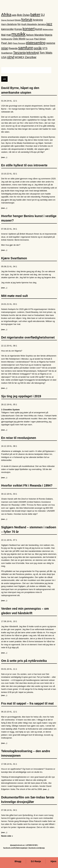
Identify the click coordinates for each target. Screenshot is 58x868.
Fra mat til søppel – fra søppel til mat (27, 704)
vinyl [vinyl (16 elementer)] (11, 57)
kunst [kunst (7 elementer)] (39, 29)
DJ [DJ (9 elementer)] (43, 15)
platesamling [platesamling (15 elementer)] (36, 43)
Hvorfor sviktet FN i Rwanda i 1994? (27, 486)
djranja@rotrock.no (17, 845)
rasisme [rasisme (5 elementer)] (50, 44)
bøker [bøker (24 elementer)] (35, 15)
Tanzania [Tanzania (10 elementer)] (19, 53)
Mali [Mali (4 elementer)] (3, 35)
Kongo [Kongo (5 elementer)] (18, 29)
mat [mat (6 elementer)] (9, 35)
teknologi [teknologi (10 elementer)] (33, 53)
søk (4, 79)
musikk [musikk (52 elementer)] (18, 35)
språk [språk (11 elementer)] (38, 48)
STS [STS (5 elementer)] (45, 49)
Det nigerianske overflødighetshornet (28, 338)
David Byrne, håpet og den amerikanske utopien (20, 91)
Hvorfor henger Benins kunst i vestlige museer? (29, 219)
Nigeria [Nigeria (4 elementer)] (48, 35)
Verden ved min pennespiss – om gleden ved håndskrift (25, 611)
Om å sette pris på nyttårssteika (24, 661)
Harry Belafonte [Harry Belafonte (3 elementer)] (9, 25)
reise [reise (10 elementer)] (5, 48)
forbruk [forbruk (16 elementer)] (27, 20)
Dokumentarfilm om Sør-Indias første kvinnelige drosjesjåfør (28, 800)
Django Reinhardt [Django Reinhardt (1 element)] (8, 20)
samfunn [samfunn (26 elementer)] (26, 48)
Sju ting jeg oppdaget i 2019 (21, 397)
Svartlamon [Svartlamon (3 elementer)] (7, 53)
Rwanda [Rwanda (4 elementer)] (13, 49)
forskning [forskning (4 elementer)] (38, 20)
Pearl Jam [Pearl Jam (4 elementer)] (7, 44)
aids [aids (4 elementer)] (14, 15)
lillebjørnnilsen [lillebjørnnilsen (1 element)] (48, 30)
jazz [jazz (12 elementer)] (49, 24)
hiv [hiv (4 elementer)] (19, 25)
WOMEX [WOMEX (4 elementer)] (19, 58)
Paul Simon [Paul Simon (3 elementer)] (40, 39)
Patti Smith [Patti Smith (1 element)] (30, 39)
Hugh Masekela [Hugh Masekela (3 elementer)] (29, 25)
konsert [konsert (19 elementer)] (29, 29)
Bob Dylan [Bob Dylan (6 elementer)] (23, 15)
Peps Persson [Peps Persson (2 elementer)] (19, 44)
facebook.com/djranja (37, 848)
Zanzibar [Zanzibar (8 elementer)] (31, 58)
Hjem (53, 862)
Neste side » (7, 836)
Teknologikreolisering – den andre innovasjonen (26, 754)
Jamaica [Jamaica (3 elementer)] (42, 25)
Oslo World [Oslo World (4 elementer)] (19, 39)
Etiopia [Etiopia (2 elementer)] (18, 20)
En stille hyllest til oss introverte (24, 166)
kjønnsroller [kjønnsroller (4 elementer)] (8, 29)
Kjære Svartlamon (14, 258)
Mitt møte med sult (15, 296)
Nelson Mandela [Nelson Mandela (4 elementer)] (35, 35)
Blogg (18, 862)
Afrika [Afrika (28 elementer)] (6, 15)
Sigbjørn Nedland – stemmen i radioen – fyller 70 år (29, 530)
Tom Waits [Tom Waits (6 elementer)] (46, 53)
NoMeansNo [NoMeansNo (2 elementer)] (7, 39)
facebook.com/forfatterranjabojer (15, 848)
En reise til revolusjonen (19, 438)
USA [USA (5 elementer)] (4, 58)
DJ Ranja (36, 862)
